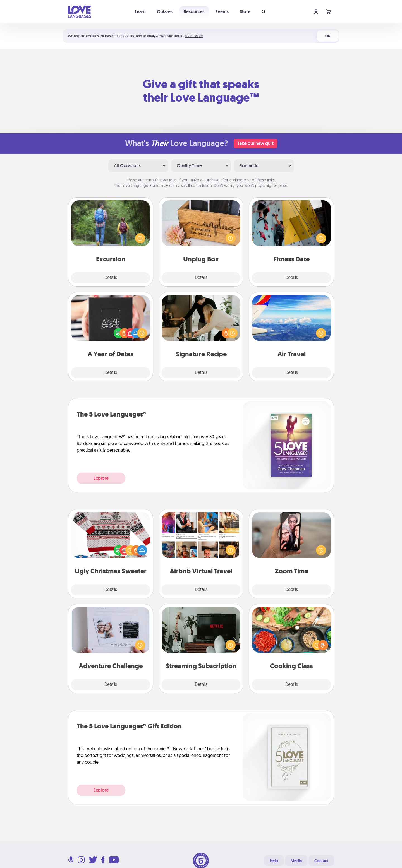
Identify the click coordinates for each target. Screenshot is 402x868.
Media (296, 861)
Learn (140, 12)
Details (111, 278)
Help (274, 861)
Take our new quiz (255, 143)
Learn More (194, 36)
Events (222, 12)
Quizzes (165, 12)
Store (245, 12)
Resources (194, 12)
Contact (321, 861)
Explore (101, 478)
